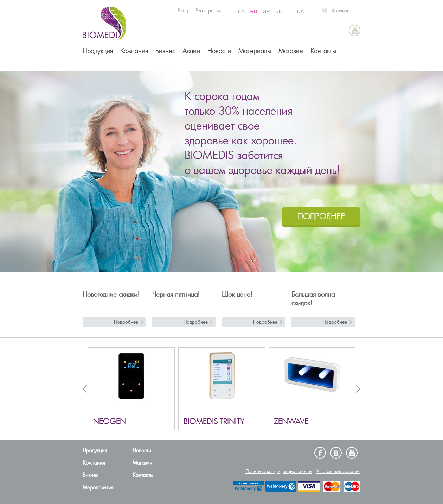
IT (289, 11)
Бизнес (165, 51)
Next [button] (358, 389)
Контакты (323, 51)
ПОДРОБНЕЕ (321, 216)
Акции (191, 51)
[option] (222, 172)
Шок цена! (237, 294)
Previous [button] (85, 389)
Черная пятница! (176, 294)
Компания (134, 51)
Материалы (255, 51)
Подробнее (126, 322)
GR (266, 11)
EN (241, 11)
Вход (183, 11)
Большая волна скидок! (313, 299)
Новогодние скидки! (111, 294)
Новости (219, 51)
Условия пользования (338, 471)
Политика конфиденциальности (278, 471)
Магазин (291, 51)
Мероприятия (98, 487)
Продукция (98, 51)
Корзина (341, 11)
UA (300, 11)
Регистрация (208, 11)
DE (279, 11)
